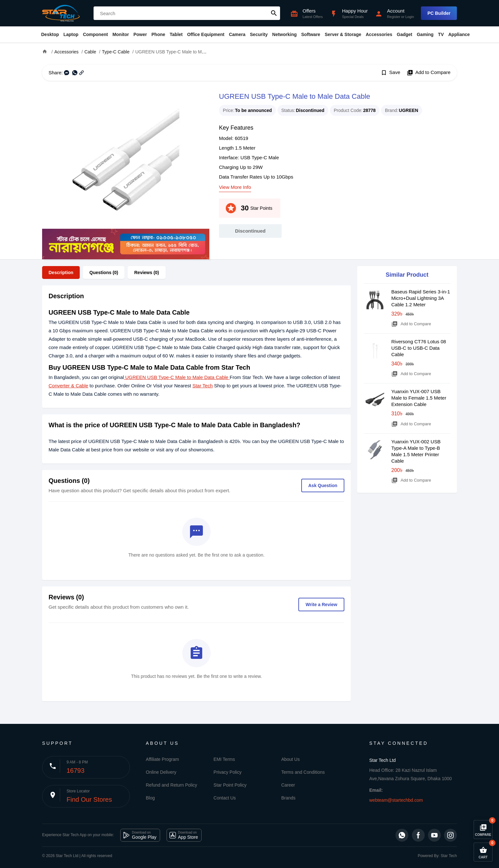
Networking (285, 34)
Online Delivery (161, 772)
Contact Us (225, 798)
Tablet (176, 34)
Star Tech (202, 386)
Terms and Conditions (303, 772)
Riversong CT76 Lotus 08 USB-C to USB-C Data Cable (419, 348)
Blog (150, 798)
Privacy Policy (227, 772)
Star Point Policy (230, 785)
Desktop (50, 34)
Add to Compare (429, 73)
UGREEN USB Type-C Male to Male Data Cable (177, 377)
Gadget (404, 34)
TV (441, 34)
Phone (158, 34)
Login (410, 17)
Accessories (379, 34)
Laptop (71, 34)
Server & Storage (343, 34)
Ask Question (323, 485)
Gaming (425, 34)
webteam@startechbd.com (396, 800)
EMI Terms (224, 759)
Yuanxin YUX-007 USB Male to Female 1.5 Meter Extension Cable (419, 398)
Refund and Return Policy (172, 785)
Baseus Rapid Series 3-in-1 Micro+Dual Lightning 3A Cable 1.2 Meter (421, 298)
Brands (288, 798)
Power (140, 34)
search (274, 13)
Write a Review (321, 605)
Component (95, 34)
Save (390, 73)
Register (394, 17)
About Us (291, 759)
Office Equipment (206, 34)
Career (288, 785)
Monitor (121, 34)
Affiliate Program (163, 759)
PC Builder (439, 13)
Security (259, 34)
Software (311, 34)
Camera (237, 34)
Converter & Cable (68, 386)
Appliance (459, 34)
